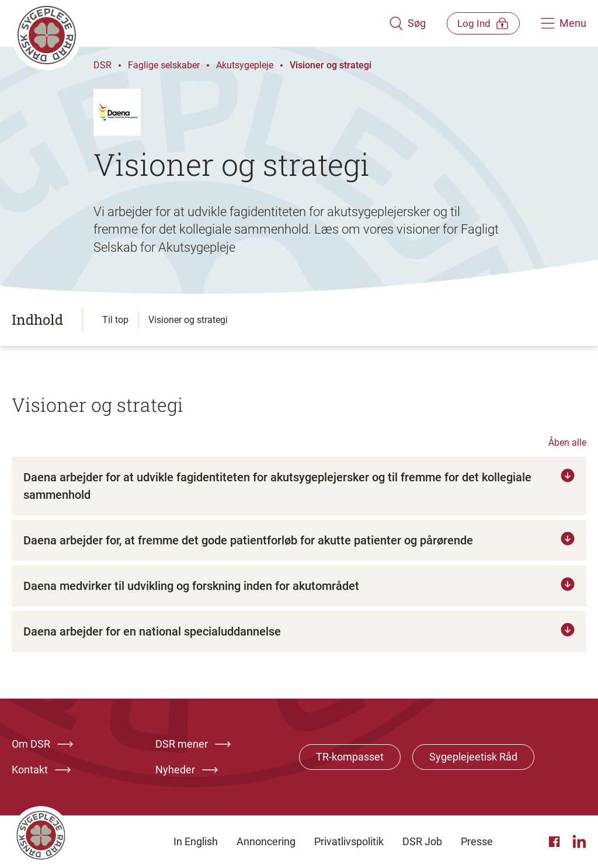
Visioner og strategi (331, 65)
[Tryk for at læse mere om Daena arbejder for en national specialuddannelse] (299, 631)
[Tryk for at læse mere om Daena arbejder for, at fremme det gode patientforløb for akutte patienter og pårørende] (299, 540)
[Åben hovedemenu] (564, 23)
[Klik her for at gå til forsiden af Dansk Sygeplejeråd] (196, 23)
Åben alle (567, 442)
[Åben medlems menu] (479, 23)
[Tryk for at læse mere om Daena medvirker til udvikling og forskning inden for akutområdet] (299, 586)
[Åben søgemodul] (398, 23)
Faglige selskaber (164, 65)
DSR (102, 65)
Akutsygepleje (245, 65)
